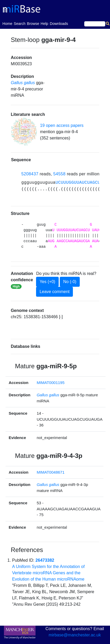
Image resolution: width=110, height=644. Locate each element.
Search (19, 24)
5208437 (30, 174)
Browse (33, 24)
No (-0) (70, 282)
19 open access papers (62, 125)
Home (7, 23)
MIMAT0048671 (51, 472)
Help (44, 24)
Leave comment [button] (54, 292)
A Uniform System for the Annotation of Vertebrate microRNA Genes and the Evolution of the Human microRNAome (48, 573)
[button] (24, 132)
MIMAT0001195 (51, 383)
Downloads (59, 24)
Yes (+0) (47, 282)
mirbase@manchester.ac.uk (75, 635)
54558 (60, 174)
